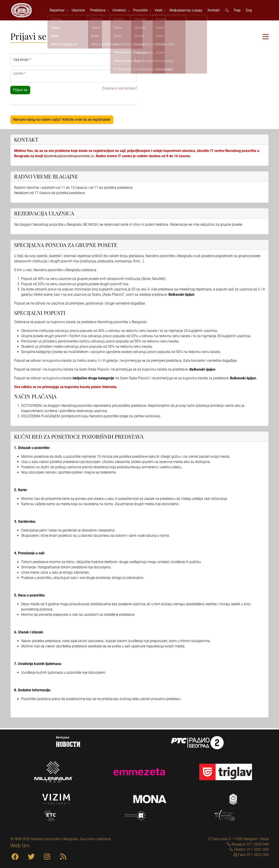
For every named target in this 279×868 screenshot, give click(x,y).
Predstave (100, 11)
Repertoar (59, 11)
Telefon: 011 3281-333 (251, 849)
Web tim (20, 846)
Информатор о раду (187, 11)
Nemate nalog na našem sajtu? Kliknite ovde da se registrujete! (62, 121)
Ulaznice (79, 11)
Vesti (160, 11)
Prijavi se (20, 91)
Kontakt (215, 11)
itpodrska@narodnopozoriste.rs (69, 158)
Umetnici (121, 11)
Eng (250, 11)
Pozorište (142, 11)
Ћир (238, 11)
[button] (266, 39)
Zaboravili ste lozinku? (120, 90)
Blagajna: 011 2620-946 (250, 844)
